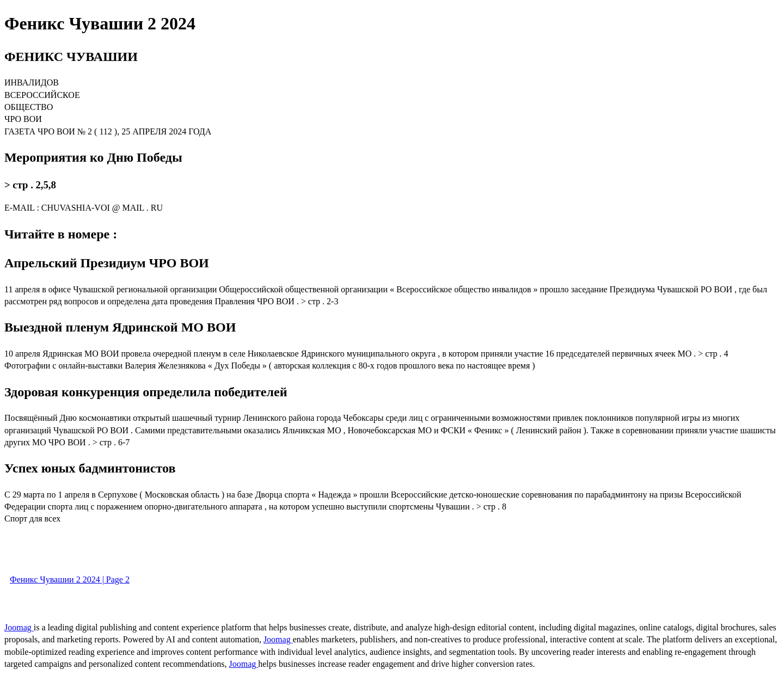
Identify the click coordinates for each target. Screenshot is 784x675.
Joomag (19, 627)
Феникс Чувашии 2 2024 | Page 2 (70, 579)
